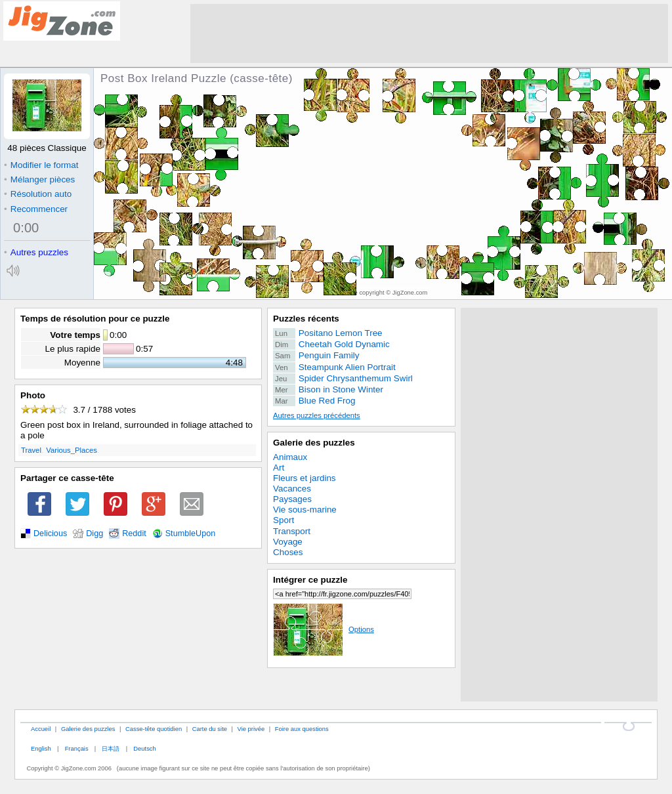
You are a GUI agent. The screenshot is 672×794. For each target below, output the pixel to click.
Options (324, 629)
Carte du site (210, 729)
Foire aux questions (302, 729)
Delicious (50, 533)
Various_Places (71, 450)
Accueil (41, 729)
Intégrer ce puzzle (310, 580)
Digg (94, 533)
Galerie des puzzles (314, 443)
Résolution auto (38, 194)
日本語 (111, 748)
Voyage (288, 542)
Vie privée (251, 729)
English (41, 748)
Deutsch (144, 748)
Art (279, 468)
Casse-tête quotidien (154, 729)
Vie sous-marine (305, 510)
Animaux (290, 457)
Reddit (134, 533)
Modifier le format (41, 165)
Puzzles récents (306, 319)
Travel (31, 450)
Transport (292, 531)
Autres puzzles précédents (317, 415)
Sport (283, 520)
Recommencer (36, 209)
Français (77, 748)
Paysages (292, 499)
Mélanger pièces (39, 179)
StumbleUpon (191, 533)
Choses (288, 552)
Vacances (292, 489)
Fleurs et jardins (304, 478)
